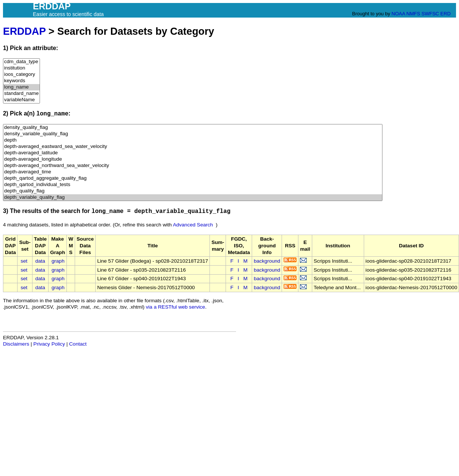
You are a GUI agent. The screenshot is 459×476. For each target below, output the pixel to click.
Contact (78, 344)
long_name (21, 87)
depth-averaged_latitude (193, 153)
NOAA (398, 14)
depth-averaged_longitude (193, 159)
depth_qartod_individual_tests (193, 185)
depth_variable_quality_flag (193, 197)
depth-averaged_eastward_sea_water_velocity (193, 147)
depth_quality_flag (193, 191)
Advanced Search (193, 225)
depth (193, 140)
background (267, 261)
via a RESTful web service (176, 307)
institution (21, 68)
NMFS (413, 14)
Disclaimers (16, 344)
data (40, 261)
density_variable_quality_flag (193, 134)
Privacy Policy (49, 344)
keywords (21, 81)
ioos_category (21, 75)
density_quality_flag (193, 128)
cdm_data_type (21, 62)
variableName (21, 100)
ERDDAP (24, 31)
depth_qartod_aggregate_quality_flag (193, 178)
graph (58, 261)
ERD (445, 14)
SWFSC (430, 14)
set (24, 261)
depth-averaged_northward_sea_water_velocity (193, 166)
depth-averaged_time (193, 172)
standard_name (21, 94)
